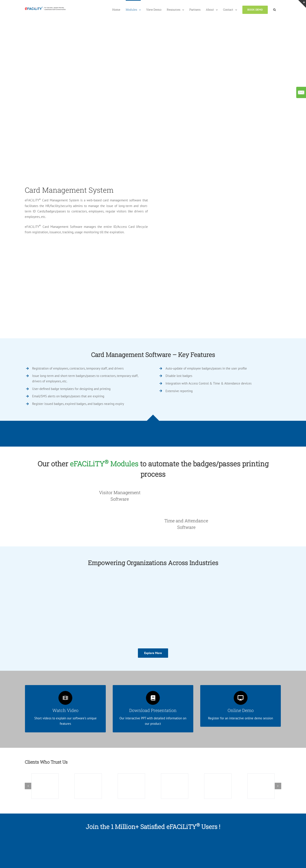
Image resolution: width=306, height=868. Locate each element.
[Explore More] (153, 653)
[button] (275, 9)
